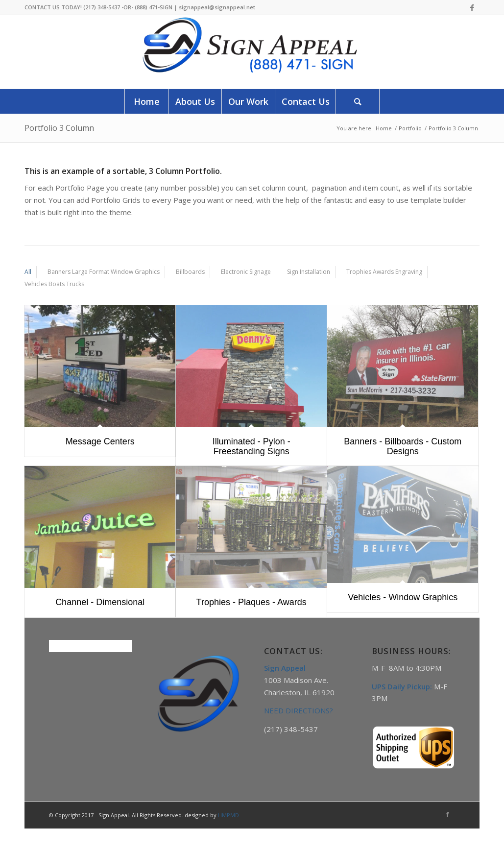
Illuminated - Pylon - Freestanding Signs (252, 446)
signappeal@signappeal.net (217, 7)
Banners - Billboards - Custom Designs (403, 446)
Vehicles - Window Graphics (403, 597)
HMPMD (228, 815)
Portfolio (410, 128)
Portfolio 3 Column (59, 128)
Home (384, 128)
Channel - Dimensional (100, 602)
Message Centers (100, 441)
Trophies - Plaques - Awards (252, 602)
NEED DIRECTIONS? (299, 710)
